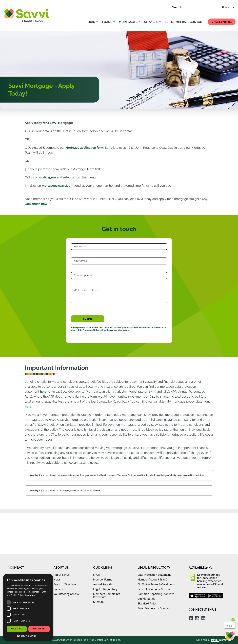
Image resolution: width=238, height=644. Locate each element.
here (43, 392)
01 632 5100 (18, 540)
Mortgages (129, 22)
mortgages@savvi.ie (56, 186)
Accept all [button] (17, 629)
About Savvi (61, 534)
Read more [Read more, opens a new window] (30, 595)
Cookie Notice (146, 558)
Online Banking (222, 22)
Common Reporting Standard (156, 553)
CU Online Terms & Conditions (156, 543)
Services (152, 22)
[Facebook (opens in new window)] (191, 577)
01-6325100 (48, 177)
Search (192, 7)
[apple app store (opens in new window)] (198, 555)
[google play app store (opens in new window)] (215, 555)
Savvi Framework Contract (154, 567)
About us (228, 7)
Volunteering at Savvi (67, 553)
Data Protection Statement (90, 330)
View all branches (22, 545)
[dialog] (28, 607)
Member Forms (103, 539)
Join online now (36, 204)
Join (93, 22)
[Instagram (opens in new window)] (197, 577)
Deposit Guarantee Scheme (154, 548)
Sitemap (98, 561)
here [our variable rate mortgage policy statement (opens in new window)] (28, 406)
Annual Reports (103, 543)
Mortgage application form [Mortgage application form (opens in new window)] (85, 148)
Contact (197, 22)
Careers (58, 548)
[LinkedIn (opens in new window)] (203, 577)
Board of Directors (65, 543)
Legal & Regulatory (105, 548)
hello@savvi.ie (20, 534)
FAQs (96, 534)
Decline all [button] (39, 629)
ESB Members (175, 22)
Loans (108, 22)
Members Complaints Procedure (107, 555)
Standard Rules (147, 563)
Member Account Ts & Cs (153, 539)
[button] (28, 636)
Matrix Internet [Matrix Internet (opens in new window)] (219, 599)
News (57, 539)
